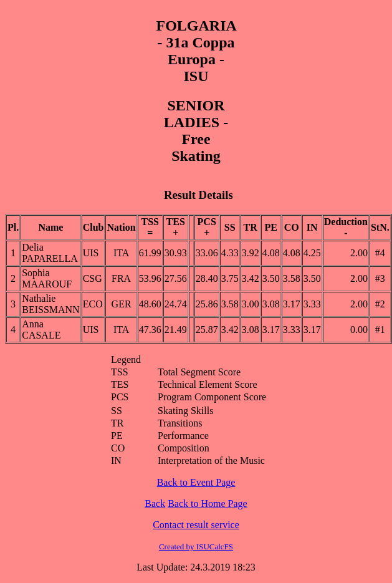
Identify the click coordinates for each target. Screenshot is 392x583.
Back (155, 503)
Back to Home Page (208, 503)
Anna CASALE (41, 330)
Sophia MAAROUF (47, 278)
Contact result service (196, 525)
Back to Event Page (196, 482)
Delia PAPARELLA (50, 253)
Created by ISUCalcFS (196, 547)
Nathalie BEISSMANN (50, 304)
